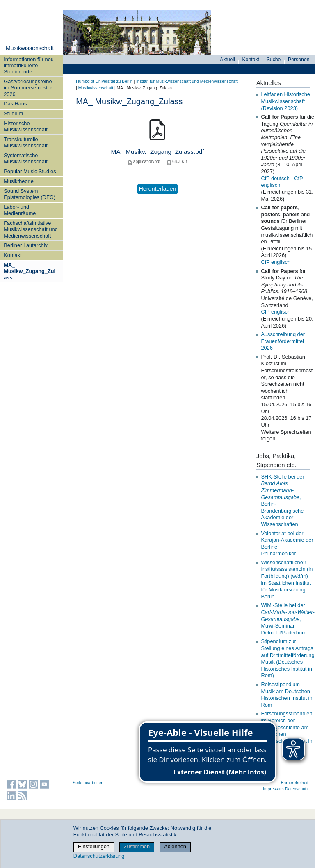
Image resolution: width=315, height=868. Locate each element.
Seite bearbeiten (88, 783)
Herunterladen (157, 189)
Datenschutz (297, 789)
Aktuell (227, 60)
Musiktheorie (19, 181)
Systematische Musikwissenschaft (26, 158)
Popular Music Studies (30, 171)
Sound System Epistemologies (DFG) (30, 194)
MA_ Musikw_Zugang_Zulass (30, 271)
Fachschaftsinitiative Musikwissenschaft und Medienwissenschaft (31, 229)
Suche (274, 60)
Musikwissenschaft (30, 48)
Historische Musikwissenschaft (26, 126)
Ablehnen (175, 846)
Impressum (273, 789)
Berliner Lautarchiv (26, 245)
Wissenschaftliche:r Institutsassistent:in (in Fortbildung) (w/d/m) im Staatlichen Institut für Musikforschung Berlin (287, 579)
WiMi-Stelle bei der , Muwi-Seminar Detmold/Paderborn (288, 619)
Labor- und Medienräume (20, 210)
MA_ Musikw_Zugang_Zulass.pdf (157, 152)
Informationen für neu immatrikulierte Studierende (29, 66)
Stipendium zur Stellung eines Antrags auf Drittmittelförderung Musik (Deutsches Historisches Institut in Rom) (288, 658)
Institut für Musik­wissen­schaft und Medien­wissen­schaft (187, 81)
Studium (13, 113)
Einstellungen (94, 846)
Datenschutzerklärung (99, 856)
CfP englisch (276, 262)
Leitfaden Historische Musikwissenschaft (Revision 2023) (285, 101)
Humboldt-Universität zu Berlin (104, 81)
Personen (299, 60)
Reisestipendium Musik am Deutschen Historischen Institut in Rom (286, 695)
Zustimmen (137, 846)
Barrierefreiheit (295, 783)
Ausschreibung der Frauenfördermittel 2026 (283, 341)
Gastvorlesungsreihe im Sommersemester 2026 (28, 88)
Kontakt (13, 255)
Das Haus (15, 104)
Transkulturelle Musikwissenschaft (26, 142)
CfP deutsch (275, 178)
